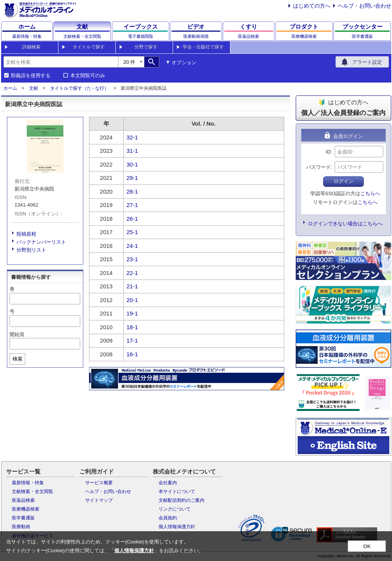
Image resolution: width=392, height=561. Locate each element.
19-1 (132, 313)
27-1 (132, 205)
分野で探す (146, 47)
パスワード (318, 167)
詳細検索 (31, 47)
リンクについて (175, 509)
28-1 (132, 192)
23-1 (132, 259)
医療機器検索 (26, 509)
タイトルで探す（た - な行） (80, 88)
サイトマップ (99, 500)
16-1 (132, 354)
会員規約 (168, 518)
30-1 (132, 164)
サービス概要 (99, 483)
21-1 (132, 286)
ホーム (10, 88)
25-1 (132, 232)
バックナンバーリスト (41, 242)
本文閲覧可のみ (88, 76)
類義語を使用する (31, 76)
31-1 (132, 151)
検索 (18, 359)
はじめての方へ (312, 6)
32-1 (132, 137)
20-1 (132, 300)
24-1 (132, 246)
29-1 (132, 178)
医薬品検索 (23, 500)
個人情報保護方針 (177, 527)
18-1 (132, 327)
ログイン (343, 181)
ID (328, 152)
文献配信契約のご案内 (181, 500)
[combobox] (61, 62)
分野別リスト (31, 250)
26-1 (132, 219)
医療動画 (21, 527)
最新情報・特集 (28, 483)
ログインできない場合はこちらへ (345, 224)
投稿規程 (26, 234)
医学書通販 (23, 518)
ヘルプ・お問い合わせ (364, 6)
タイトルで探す (89, 47)
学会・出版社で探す (203, 47)
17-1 (132, 340)
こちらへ (370, 193)
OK (367, 546)
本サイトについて (177, 491)
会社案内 (168, 483)
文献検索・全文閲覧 (32, 491)
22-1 (132, 273)
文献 (34, 88)
